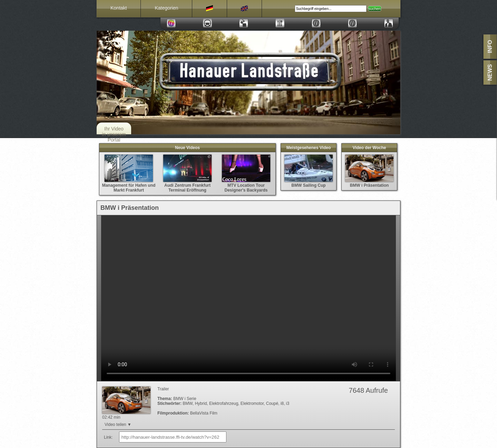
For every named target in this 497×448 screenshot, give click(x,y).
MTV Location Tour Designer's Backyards (246, 185)
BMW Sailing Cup (309, 183)
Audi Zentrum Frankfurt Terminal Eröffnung (187, 185)
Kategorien (166, 8)
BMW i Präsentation (369, 183)
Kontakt (119, 8)
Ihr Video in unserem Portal (114, 134)
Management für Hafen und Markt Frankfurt (129, 185)
